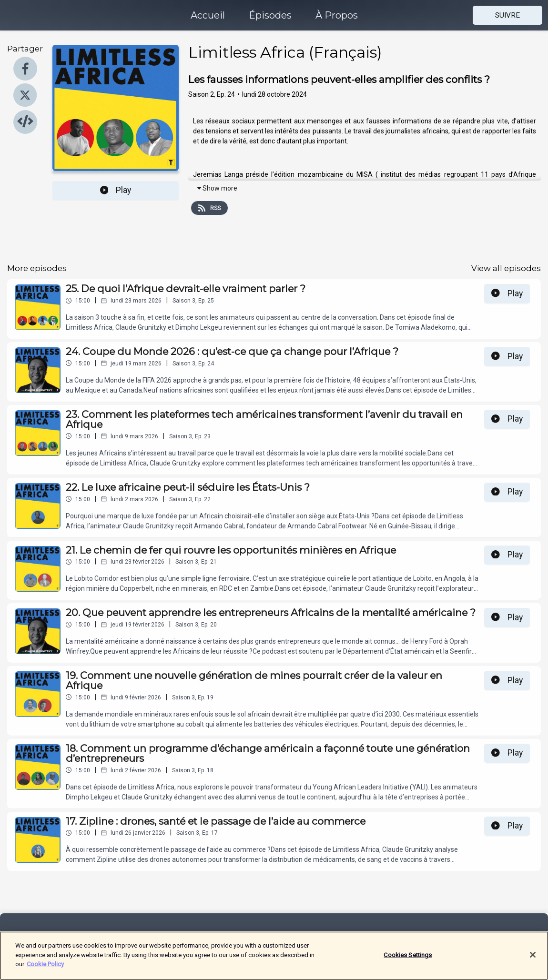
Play (116, 190)
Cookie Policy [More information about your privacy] (45, 970)
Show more (217, 188)
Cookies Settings (408, 961)
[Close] (533, 960)
